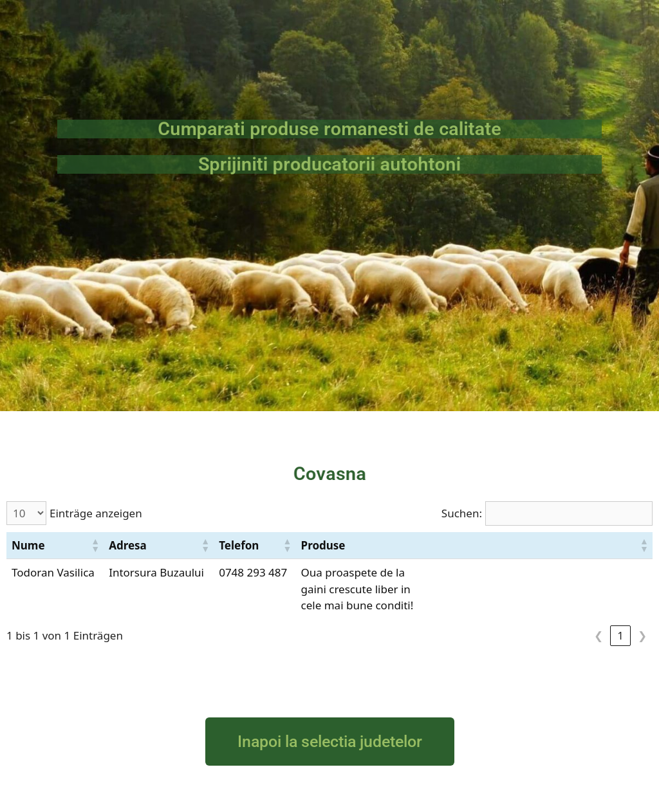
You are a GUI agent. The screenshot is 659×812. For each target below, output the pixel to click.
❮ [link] (599, 635)
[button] (95, 545)
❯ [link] (642, 635)
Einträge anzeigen (96, 513)
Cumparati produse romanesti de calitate (329, 129)
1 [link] (620, 635)
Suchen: (462, 513)
